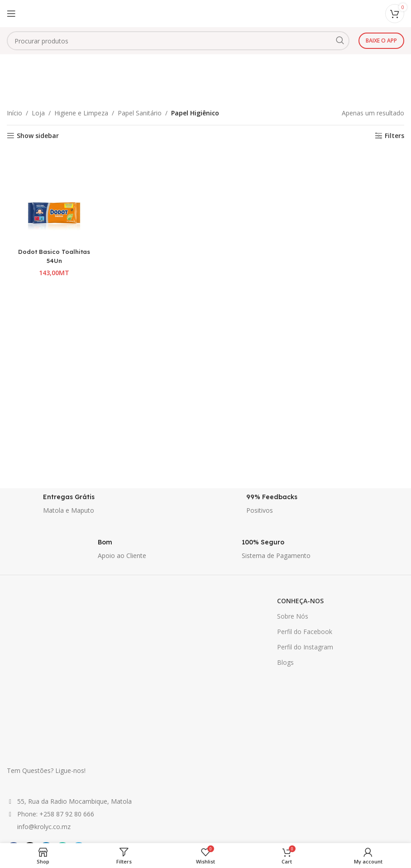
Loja (38, 113)
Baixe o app (381, 41)
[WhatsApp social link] (62, 724)
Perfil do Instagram (305, 647)
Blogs (285, 662)
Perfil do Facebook (305, 632)
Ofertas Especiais (32, 778)
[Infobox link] (104, 506)
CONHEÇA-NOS (300, 601)
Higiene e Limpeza (81, 113)
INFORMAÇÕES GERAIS (177, 747)
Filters (394, 136)
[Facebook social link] (14, 724)
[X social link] (30, 724)
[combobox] (178, 41)
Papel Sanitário (140, 113)
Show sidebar (38, 136)
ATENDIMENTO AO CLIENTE (320, 747)
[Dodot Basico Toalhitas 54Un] (53, 195)
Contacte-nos (297, 794)
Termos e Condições (173, 794)
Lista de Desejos (302, 778)
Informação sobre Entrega (181, 763)
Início (14, 113)
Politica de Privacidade (175, 778)
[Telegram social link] (79, 724)
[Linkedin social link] (46, 724)
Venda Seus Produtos (38, 763)
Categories (202, 88)
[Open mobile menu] (11, 14)
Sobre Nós (293, 616)
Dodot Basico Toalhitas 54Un (53, 254)
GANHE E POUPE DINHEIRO (48, 747)
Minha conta (296, 763)
